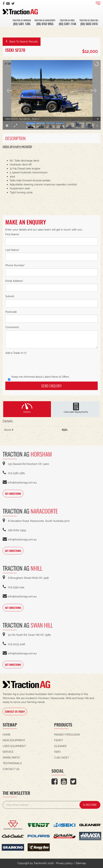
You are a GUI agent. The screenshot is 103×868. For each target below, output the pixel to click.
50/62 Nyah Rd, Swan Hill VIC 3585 (27, 635)
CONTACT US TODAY (15, 711)
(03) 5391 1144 (67, 24)
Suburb (10, 296)
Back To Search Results (22, 42)
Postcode (11, 312)
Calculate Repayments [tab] (76, 412)
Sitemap (81, 863)
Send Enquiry (51, 386)
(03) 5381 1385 (22, 24)
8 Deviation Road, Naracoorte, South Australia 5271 (36, 521)
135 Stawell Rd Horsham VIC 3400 (26, 464)
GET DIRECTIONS (13, 494)
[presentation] (32, 365)
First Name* (12, 234)
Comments (12, 327)
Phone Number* (15, 265)
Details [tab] (27, 412)
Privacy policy (64, 863)
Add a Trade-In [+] (16, 353)
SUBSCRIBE (90, 805)
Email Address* (14, 281)
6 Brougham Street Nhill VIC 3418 (26, 578)
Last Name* (12, 250)
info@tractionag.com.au (20, 483)
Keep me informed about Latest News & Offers (38, 377)
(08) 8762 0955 (45, 24)
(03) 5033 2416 (89, 24)
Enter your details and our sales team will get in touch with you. (44, 230)
